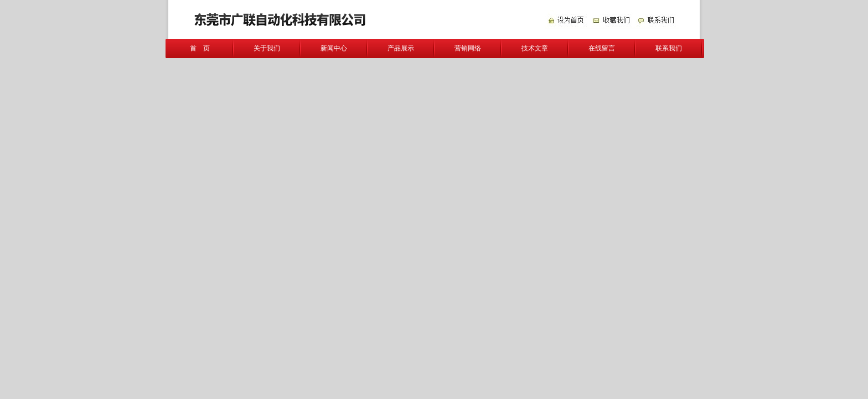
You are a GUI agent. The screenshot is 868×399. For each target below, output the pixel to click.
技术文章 (535, 48)
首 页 (200, 48)
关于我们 (267, 48)
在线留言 (602, 48)
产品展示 (401, 48)
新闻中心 (334, 48)
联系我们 (669, 48)
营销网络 (468, 48)
